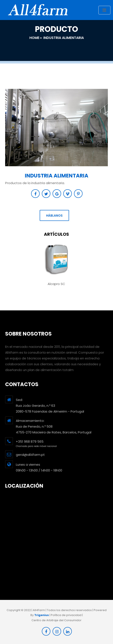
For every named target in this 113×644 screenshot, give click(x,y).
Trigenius (42, 615)
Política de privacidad (66, 615)
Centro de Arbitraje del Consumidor (56, 620)
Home (34, 38)
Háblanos (54, 216)
